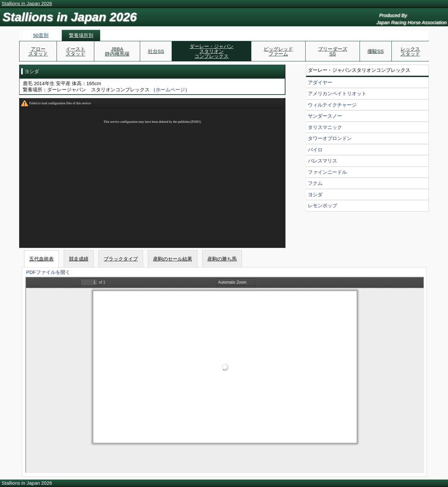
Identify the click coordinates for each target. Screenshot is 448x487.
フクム (315, 183)
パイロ (315, 150)
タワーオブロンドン (330, 138)
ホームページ (170, 90)
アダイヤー (320, 82)
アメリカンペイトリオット (337, 93)
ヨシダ (315, 194)
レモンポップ (323, 205)
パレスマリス (323, 161)
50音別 (41, 35)
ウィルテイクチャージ (332, 105)
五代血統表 (41, 259)
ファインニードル (327, 172)
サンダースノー (325, 116)
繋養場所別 (81, 35)
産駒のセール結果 (173, 259)
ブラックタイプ (121, 259)
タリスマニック (325, 127)
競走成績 (79, 259)
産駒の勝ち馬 (222, 259)
